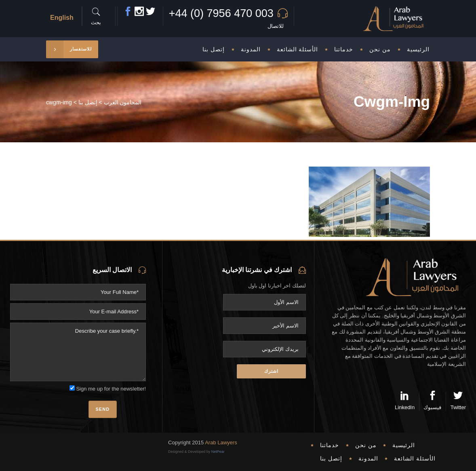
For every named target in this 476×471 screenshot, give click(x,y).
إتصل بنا (88, 102)
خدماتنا (330, 445)
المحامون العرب (123, 102)
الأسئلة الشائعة (415, 458)
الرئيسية (404, 445)
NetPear (218, 452)
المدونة (368, 458)
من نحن (366, 445)
